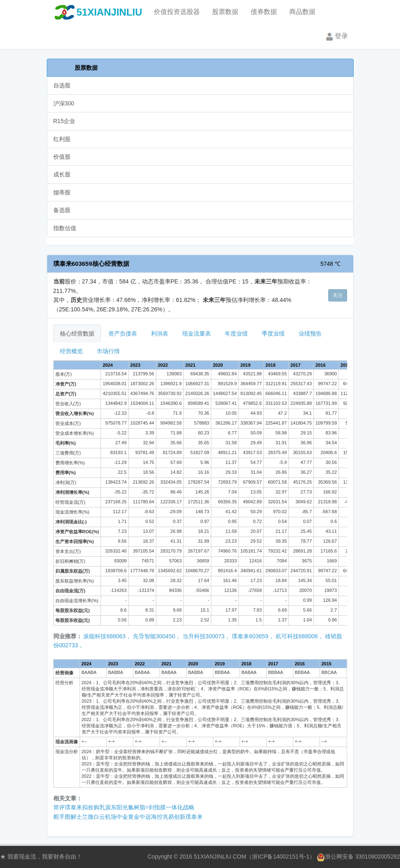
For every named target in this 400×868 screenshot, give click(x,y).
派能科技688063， (107, 636)
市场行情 (108, 351)
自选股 (62, 85)
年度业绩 (236, 333)
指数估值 (65, 228)
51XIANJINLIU (110, 12)
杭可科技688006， (300, 636)
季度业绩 (273, 333)
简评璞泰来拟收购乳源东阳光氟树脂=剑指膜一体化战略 (124, 807)
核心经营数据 (77, 333)
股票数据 (86, 68)
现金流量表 (197, 333)
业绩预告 (310, 333)
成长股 (62, 174)
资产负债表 (123, 333)
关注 (338, 295)
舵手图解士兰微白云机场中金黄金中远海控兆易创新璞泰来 (128, 817)
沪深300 (64, 103)
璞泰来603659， (253, 636)
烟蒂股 (62, 192)
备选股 (62, 210)
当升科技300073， (207, 636)
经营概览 (71, 351)
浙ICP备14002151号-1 (281, 857)
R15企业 (64, 121)
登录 (336, 37)
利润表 (160, 333)
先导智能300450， (157, 636)
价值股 (62, 157)
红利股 (62, 139)
